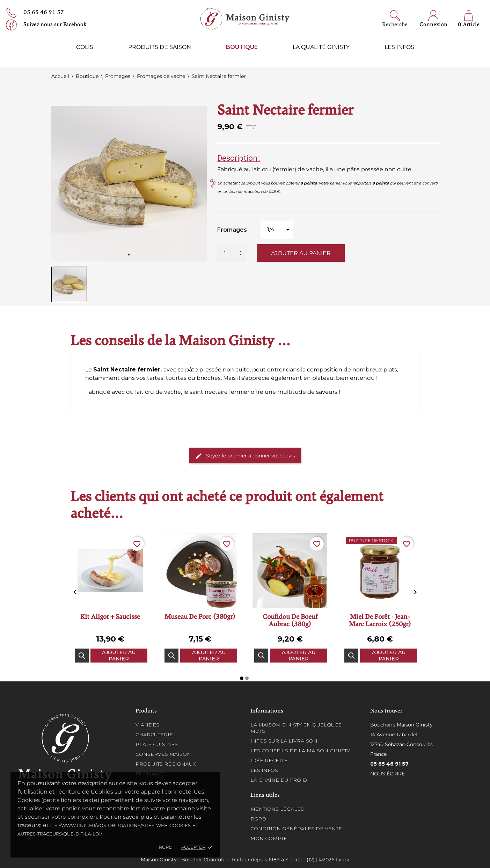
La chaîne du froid (279, 780)
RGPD (166, 847)
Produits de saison (160, 47)
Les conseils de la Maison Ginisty (300, 751)
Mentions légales (277, 809)
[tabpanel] (129, 184)
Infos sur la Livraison (284, 741)
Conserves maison (163, 754)
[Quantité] (232, 253)
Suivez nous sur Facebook (55, 25)
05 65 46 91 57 (44, 13)
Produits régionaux (166, 764)
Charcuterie (154, 735)
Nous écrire (387, 774)
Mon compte (269, 838)
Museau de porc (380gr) (200, 617)
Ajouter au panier (301, 253)
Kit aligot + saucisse (110, 617)
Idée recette (269, 760)
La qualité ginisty (321, 47)
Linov (343, 860)
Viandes (147, 725)
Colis (85, 47)
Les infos (399, 47)
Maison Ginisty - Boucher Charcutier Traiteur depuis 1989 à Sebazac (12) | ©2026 (238, 860)
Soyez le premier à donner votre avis (245, 456)
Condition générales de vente (296, 829)
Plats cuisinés (157, 744)
